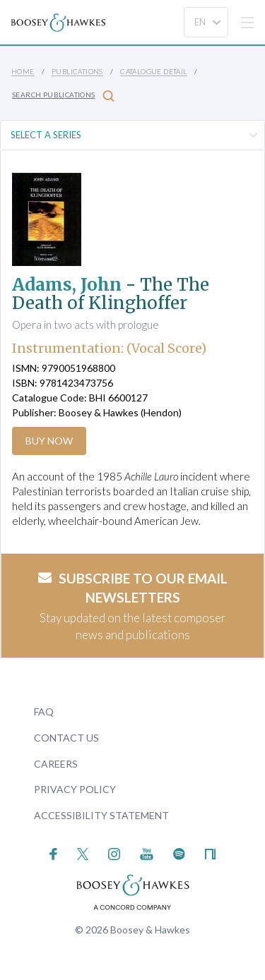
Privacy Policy (75, 789)
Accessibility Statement (101, 815)
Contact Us (66, 738)
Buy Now (49, 441)
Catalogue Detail (153, 71)
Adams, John (67, 285)
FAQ (44, 712)
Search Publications (63, 96)
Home (23, 71)
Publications (77, 71)
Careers (56, 764)
